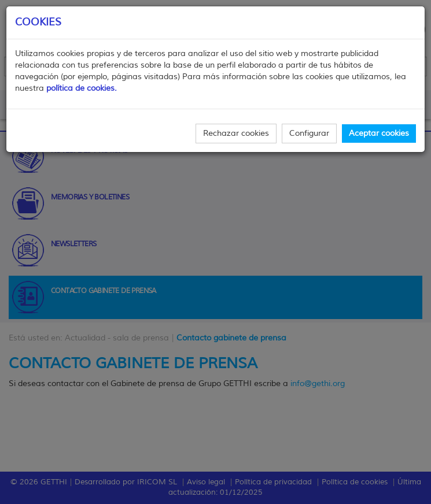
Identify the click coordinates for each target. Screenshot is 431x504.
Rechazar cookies (236, 133)
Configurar (309, 133)
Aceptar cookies (379, 133)
